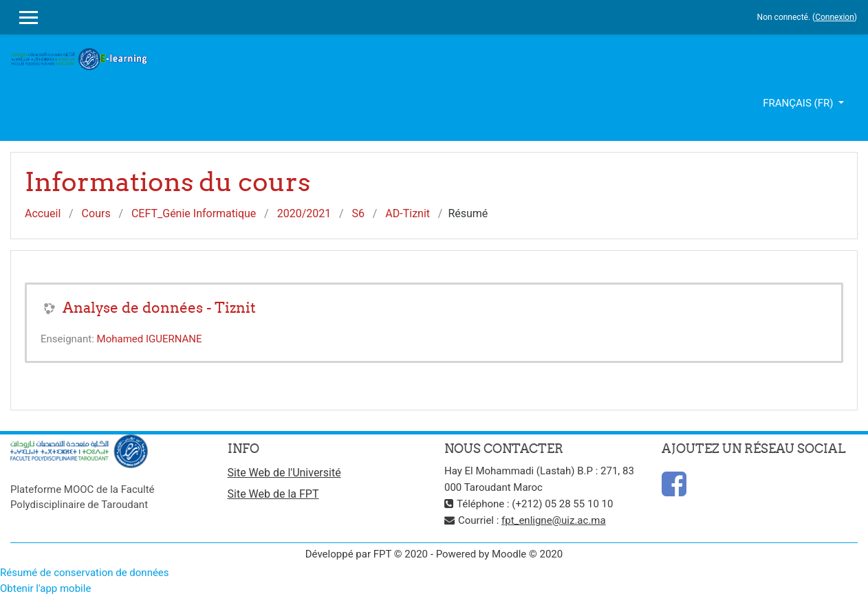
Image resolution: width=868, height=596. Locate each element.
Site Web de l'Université (284, 473)
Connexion (835, 17)
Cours (96, 213)
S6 (359, 213)
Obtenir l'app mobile (45, 588)
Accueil (43, 213)
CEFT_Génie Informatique (194, 213)
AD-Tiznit (408, 213)
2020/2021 (304, 213)
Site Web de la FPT (273, 494)
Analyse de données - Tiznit (159, 308)
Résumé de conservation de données (85, 573)
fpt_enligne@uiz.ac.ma (554, 520)
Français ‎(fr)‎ (799, 103)
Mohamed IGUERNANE (150, 339)
